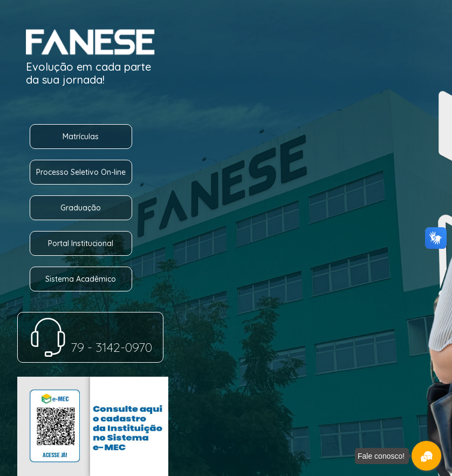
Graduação (81, 208)
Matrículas (81, 137)
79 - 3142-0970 (90, 347)
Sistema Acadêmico (81, 279)
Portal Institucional (81, 243)
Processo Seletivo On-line (81, 172)
